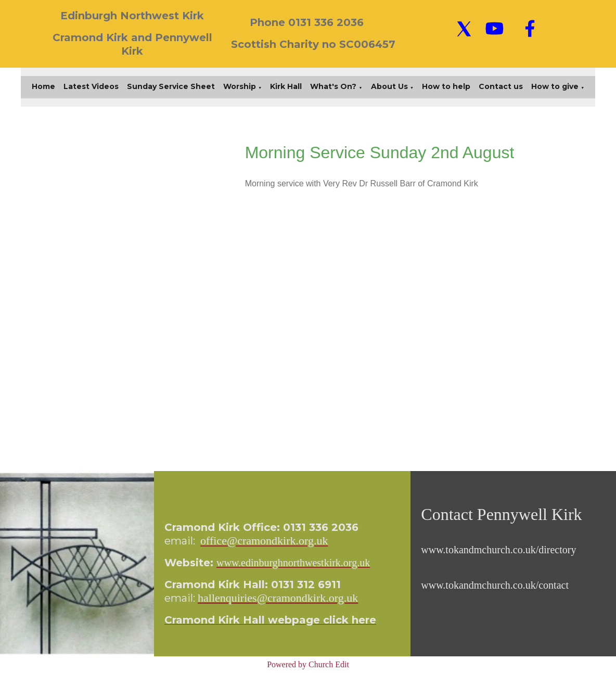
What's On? (333, 86)
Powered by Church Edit (308, 664)
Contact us (501, 86)
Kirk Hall (286, 86)
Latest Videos (91, 86)
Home (43, 86)
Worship (240, 86)
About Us (389, 86)
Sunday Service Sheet (171, 86)
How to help (446, 86)
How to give (555, 86)
